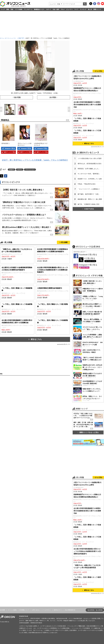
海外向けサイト (58, 610)
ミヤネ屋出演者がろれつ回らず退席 (90, 158)
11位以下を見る (88, 209)
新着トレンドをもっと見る (88, 432)
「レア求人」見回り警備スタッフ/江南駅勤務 (87, 132)
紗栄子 (12, 170)
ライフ (76, 9)
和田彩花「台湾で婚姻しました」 (89, 169)
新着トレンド (97, 9)
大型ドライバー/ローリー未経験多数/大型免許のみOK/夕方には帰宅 (88, 77)
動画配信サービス (39, 9)
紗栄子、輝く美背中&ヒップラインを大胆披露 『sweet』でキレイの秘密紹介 (35, 160)
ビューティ (70, 9)
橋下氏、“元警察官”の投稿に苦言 (89, 204)
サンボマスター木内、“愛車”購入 (89, 174)
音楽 (12, 9)
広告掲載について (24, 610)
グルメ (63, 9)
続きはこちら (36, 339)
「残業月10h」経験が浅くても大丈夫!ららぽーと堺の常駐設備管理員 (87, 566)
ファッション (30, 170)
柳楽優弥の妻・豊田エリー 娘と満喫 (90, 199)
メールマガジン (47, 610)
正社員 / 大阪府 (17, 254)
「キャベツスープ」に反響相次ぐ (89, 189)
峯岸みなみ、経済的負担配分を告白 (90, 164)
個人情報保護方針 (70, 610)
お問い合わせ (36, 610)
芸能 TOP (21, 38)
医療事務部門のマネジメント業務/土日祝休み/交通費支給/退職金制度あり (87, 89)
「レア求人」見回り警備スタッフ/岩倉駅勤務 (87, 120)
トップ (3, 9)
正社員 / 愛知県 (53, 255)
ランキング (83, 9)
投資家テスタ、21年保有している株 (90, 179)
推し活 (90, 9)
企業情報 (100, 610)
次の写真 (53, 97)
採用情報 (92, 610)
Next (69, 109)
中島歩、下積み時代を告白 (87, 184)
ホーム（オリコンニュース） (8, 38)
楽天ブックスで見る (10, 152)
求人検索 (64, 242)
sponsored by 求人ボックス (64, 344)
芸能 (8, 9)
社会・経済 (56, 9)
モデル (20, 170)
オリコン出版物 (12, 610)
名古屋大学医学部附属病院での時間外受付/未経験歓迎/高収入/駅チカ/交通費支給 (87, 105)
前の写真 (17, 97)
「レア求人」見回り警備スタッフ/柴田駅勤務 (87, 578)
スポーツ (48, 9)
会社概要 (3, 610)
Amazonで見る (10, 148)
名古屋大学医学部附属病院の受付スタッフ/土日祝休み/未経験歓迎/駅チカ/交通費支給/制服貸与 (87, 551)
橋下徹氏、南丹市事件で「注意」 (89, 194)
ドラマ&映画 (19, 9)
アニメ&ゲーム (28, 9)
